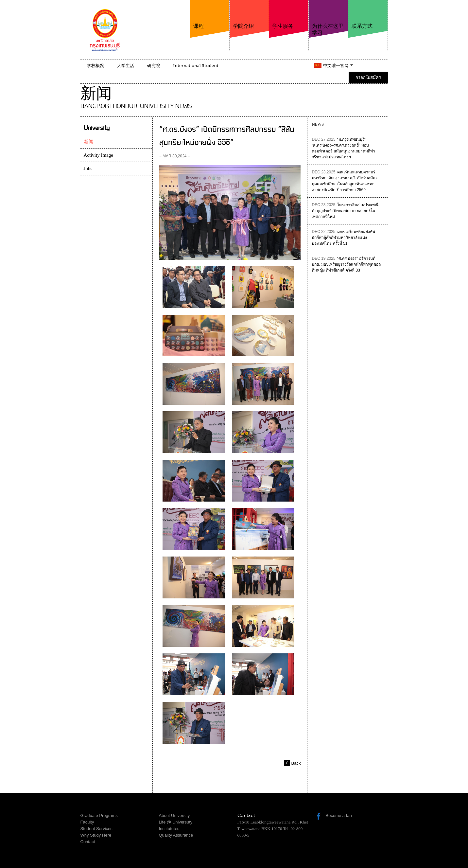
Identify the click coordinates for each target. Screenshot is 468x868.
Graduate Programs (99, 815)
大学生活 (126, 66)
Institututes (169, 829)
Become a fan (339, 815)
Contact (88, 842)
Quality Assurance (176, 835)
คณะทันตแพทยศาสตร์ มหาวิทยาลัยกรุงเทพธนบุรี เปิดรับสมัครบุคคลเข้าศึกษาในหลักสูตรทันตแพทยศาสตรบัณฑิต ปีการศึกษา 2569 (344, 181)
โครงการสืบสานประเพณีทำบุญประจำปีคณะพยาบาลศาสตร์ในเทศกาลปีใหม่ (345, 211)
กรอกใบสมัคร (368, 77)
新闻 (89, 142)
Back (296, 763)
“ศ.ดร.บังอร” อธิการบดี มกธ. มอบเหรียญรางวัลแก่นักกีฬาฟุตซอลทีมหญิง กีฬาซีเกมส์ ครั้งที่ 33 (346, 264)
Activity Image (98, 155)
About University (174, 815)
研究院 (154, 66)
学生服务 (289, 15)
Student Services (96, 829)
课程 (210, 15)
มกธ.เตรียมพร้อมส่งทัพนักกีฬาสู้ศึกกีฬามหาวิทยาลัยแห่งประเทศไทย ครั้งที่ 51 (343, 238)
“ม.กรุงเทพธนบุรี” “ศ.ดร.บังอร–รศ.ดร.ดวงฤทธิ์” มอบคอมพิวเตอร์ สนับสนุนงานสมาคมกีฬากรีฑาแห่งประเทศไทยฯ (343, 148)
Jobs (88, 168)
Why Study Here (96, 835)
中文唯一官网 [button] (338, 66)
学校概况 (95, 66)
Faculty (87, 822)
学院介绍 (249, 15)
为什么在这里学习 (328, 18)
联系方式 (368, 15)
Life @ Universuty (176, 822)
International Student (196, 66)
